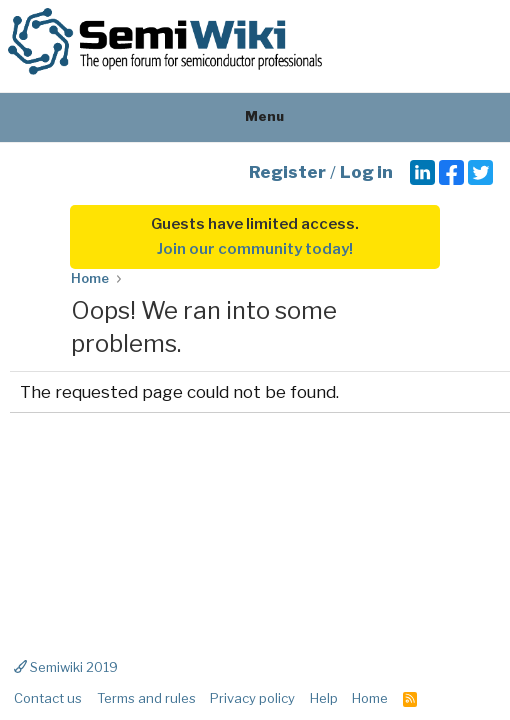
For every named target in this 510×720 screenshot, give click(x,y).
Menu (255, 116)
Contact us (48, 698)
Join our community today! (255, 249)
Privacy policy (252, 698)
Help (324, 698)
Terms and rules (146, 698)
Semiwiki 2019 (66, 667)
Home (370, 698)
